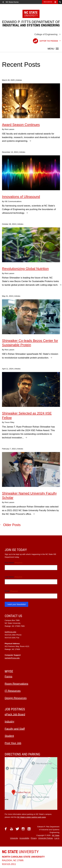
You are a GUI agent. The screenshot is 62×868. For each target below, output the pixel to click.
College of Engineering (46, 34)
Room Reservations (16, 684)
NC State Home (12, 2)
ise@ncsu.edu (10, 632)
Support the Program (45, 41)
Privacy (34, 838)
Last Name (13, 577)
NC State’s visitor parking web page (31, 817)
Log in (57, 838)
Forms (9, 676)
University (20, 852)
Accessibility (24, 838)
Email (11, 591)
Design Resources (16, 698)
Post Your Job (13, 743)
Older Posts (12, 525)
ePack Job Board (15, 714)
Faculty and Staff (15, 729)
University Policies (46, 838)
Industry (9, 721)
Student (9, 736)
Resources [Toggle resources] (48, 2)
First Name (13, 563)
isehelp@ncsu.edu (12, 658)
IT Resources (13, 691)
